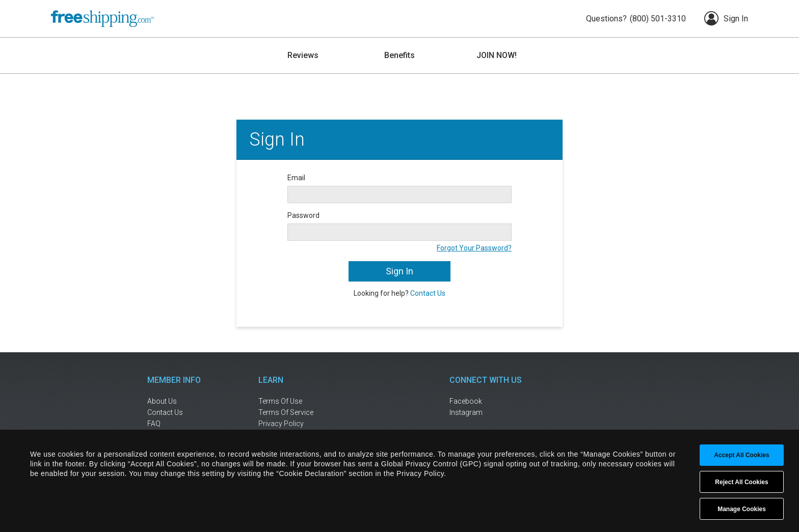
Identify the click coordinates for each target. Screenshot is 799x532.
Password (303, 215)
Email (296, 178)
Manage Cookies (742, 509)
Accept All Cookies (741, 455)
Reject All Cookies (741, 482)
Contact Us (428, 293)
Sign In (726, 18)
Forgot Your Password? (474, 248)
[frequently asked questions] (180, 424)
